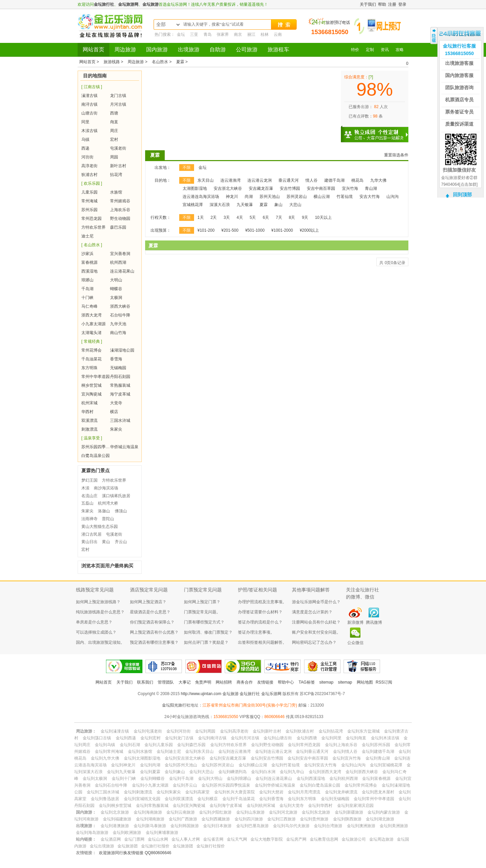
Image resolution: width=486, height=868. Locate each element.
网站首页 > (90, 62)
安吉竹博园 (290, 188)
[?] (371, 77)
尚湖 (249, 197)
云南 (278, 34)
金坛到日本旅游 (217, 826)
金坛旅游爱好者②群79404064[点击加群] (459, 181)
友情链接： (86, 853)
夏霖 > (182, 62)
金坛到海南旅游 (148, 812)
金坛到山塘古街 (278, 738)
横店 (114, 412)
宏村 (114, 139)
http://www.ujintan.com (201, 694)
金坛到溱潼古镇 (115, 731)
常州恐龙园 (91, 219)
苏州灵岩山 (297, 197)
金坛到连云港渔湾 (235, 751)
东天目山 (206, 180)
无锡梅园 (118, 368)
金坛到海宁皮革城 (226, 806)
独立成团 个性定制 (378, 132)
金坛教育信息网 (324, 839)
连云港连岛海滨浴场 (201, 197)
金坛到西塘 (307, 738)
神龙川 (232, 197)
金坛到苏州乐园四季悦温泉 (226, 785)
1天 (201, 218)
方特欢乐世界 (93, 227)
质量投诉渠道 (459, 124)
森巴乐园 (118, 227)
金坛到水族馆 (140, 751)
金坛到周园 (205, 731)
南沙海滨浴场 (106, 488)
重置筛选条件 (396, 155)
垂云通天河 (289, 180)
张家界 (223, 34)
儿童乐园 (89, 192)
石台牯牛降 (120, 315)
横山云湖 (322, 197)
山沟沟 (393, 197)
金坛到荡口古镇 (97, 738)
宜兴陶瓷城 (91, 394)
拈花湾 (116, 175)
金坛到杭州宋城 (261, 806)
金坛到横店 (208, 799)
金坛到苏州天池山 (181, 765)
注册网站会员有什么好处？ (316, 622)
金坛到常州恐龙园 (304, 745)
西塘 (114, 113)
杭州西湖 (118, 262)
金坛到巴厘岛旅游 (252, 826)
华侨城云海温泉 (124, 447)
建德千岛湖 (334, 180)
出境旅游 (189, 49)
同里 (85, 122)
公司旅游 (247, 49)
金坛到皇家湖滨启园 (355, 806)
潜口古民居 (91, 534)
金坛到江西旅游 (281, 819)
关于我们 (368, 4)
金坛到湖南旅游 (150, 819)
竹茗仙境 (345, 197)
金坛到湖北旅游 (380, 819)
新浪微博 (355, 622)
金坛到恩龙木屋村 (378, 792)
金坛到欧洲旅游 (127, 833)
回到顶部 (462, 195)
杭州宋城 (89, 403)
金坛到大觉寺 (292, 806)
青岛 (208, 34)
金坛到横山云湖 (253, 765)
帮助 (382, 4)
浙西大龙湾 (91, 315)
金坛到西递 (126, 738)
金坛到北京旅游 (115, 812)
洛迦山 (104, 511)
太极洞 (116, 298)
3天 (227, 218)
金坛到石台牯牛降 (111, 785)
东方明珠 (89, 368)
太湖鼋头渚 (91, 333)
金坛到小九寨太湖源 (150, 785)
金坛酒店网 (111, 839)
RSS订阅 (384, 682)
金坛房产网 (296, 839)
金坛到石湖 (130, 745)
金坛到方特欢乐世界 (228, 745)
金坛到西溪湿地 (311, 778)
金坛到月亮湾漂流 (304, 792)
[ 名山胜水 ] (92, 245)
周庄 (114, 131)
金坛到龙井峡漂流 (341, 792)
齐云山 (121, 542)
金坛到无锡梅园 (335, 799)
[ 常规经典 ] (92, 341)
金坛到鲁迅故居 (105, 799)
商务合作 (245, 682)
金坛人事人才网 (186, 839)
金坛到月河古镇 (245, 738)
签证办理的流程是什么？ (260, 622)
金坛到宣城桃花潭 (386, 765)
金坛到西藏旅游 (216, 819)
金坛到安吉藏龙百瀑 (228, 758)
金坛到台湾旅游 (328, 826)
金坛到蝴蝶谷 (153, 778)
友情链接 (265, 682)
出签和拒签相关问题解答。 (262, 642)
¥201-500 (230, 230)
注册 (392, 4)
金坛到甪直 (356, 738)
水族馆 (116, 192)
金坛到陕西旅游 (347, 819)
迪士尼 (87, 236)
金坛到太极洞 (95, 778)
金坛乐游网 (271, 694)
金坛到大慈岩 (271, 792)
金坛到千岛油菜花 (239, 799)
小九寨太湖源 (93, 324)
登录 (402, 4)
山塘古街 (89, 113)
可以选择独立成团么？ (96, 632)
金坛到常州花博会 (361, 785)
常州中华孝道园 (96, 377)
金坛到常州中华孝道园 (374, 799)
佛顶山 (121, 511)
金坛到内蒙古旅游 (384, 812)
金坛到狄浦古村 (300, 731)
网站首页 (93, 49)
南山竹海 (118, 333)
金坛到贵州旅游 (314, 819)
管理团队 (166, 682)
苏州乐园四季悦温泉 (100, 447)
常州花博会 (91, 350)
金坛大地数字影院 (267, 839)
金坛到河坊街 (179, 731)
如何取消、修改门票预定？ (208, 632)
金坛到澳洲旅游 (361, 826)
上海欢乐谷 (120, 210)
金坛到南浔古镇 (212, 738)
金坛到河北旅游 (283, 812)
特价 (355, 50)
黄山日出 (89, 542)
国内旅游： (86, 812)
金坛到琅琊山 (239, 778)
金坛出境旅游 (102, 846)
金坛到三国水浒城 (103, 792)
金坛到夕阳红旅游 (215, 812)
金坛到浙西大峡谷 (362, 772)
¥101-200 (206, 230)
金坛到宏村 (151, 738)
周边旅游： (86, 731)
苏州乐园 (89, 210)
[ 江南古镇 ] (92, 87)
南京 (238, 34)
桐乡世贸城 (91, 385)
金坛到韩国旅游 (185, 826)
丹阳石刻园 (120, 377)
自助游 (218, 49)
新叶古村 (118, 166)
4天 (240, 218)
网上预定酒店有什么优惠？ (154, 632)
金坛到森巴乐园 (191, 745)
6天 (266, 218)
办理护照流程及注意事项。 (262, 602)
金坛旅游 (151, 4)
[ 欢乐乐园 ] (92, 183)
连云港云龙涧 (260, 180)
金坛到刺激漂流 (138, 792)
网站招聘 (224, 682)
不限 (187, 168)
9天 (305, 218)
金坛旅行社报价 (155, 846)
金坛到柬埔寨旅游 (162, 833)
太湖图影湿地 (195, 188)
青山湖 (371, 188)
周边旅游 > (138, 62)
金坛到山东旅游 (250, 812)
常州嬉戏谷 (120, 201)
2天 (214, 218)
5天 (253, 218)
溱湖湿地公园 (122, 350)
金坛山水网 (158, 839)
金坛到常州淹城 (109, 751)
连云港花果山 (122, 271)
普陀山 (108, 519)
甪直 (114, 122)
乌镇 (85, 139)
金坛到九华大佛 (105, 758)
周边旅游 (125, 49)
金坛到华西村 (320, 806)
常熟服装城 (120, 385)
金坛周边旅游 (381, 839)
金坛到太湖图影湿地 (142, 758)
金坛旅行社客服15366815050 (459, 50)
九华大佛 (378, 180)
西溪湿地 (89, 271)
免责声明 (203, 682)
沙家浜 (87, 254)
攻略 (400, 50)
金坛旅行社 (104, 4)
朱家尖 (116, 429)
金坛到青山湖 (378, 758)
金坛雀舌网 (213, 839)
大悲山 (295, 205)
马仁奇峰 (89, 306)
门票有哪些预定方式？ (204, 622)
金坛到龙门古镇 (179, 738)
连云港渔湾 (231, 180)
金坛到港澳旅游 (115, 826)
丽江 (251, 34)
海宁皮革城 (120, 394)
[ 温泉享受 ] (92, 438)
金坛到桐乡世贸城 (115, 806)
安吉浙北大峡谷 (228, 188)
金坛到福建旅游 (117, 819)
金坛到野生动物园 (267, 745)
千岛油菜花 (91, 359)
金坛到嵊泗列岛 (233, 772)
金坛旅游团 (128, 846)
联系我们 (145, 682)
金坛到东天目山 (199, 751)
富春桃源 (89, 262)
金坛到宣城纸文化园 (142, 799)
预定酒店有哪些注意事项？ (154, 642)
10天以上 (323, 218)
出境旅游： (86, 826)
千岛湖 (87, 289)
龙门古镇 (118, 96)
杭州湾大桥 (108, 503)
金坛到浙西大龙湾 (325, 772)
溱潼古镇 (89, 96)
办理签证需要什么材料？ (260, 612)
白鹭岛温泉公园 (96, 456)
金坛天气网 (237, 839)
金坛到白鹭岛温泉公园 (320, 785)
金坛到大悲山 (201, 772)
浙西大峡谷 (120, 306)
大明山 (116, 280)
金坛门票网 (134, 839)
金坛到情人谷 (345, 751)
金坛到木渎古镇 (385, 738)
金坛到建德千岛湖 (378, 751)
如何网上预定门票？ (202, 602)
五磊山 (87, 503)
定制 (370, 50)
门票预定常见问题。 (202, 612)
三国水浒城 (120, 420)
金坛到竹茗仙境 (286, 765)
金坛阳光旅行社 (176, 705)
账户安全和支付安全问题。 (316, 632)
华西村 (87, 412)
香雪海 (116, 359)
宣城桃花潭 (193, 205)
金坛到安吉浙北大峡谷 (185, 758)
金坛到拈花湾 (331, 731)
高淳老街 (89, 166)
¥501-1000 (255, 230)
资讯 (385, 50)
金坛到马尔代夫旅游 (291, 826)
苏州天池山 (270, 197)
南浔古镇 (89, 104)
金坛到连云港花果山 (274, 778)
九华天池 (118, 324)
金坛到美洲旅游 (394, 826)
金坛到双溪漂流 (179, 799)
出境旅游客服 (459, 63)
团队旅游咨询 (459, 87)
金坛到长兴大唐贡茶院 (235, 792)
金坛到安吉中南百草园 (308, 758)
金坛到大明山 (210, 778)
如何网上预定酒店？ (148, 602)
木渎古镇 (89, 131)
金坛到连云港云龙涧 (273, 751)
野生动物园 (120, 219)
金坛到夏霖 (150, 772)
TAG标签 (307, 682)
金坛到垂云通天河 (312, 751)
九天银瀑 (245, 205)
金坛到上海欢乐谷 (341, 745)
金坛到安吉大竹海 (320, 765)
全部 (161, 24)
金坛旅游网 (128, 4)
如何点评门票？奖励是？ (206, 642)
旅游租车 (278, 49)
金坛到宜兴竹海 (347, 758)
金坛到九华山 (292, 772)
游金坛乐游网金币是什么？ (316, 602)
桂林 (265, 34)
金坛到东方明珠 (302, 799)
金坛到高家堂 (197, 792)
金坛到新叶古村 (267, 731)
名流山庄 (89, 496)
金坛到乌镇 (105, 745)
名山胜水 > (162, 62)
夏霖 (155, 155)
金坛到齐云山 (185, 785)
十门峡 (87, 298)
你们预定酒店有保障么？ (152, 622)
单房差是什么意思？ (94, 622)
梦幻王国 (89, 480)
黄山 (106, 542)
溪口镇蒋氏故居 (116, 496)
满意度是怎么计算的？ (312, 612)
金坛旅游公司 (354, 839)
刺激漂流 (89, 429)
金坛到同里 (331, 738)
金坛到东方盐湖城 (363, 731)
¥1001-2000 (282, 230)
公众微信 (355, 643)
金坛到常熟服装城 (152, 806)
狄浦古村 (89, 175)
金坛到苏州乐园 (376, 745)
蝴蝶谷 (116, 289)
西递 (85, 148)
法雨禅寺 (89, 519)
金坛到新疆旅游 (349, 812)
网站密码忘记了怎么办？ (314, 642)
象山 (278, 205)
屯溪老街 (118, 148)
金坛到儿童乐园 (159, 745)
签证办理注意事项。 (256, 632)
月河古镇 (118, 104)
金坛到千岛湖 (181, 778)
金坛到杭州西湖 (344, 778)
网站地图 (365, 682)
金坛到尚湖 (150, 765)
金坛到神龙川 (123, 765)
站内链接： (86, 839)
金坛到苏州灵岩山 (218, 765)
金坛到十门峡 (124, 778)
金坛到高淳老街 (234, 731)
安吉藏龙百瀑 (261, 188)
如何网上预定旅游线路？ (98, 602)
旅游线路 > (114, 62)
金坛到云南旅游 (181, 812)
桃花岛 (357, 180)
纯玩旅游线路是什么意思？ (100, 612)
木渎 (85, 488)
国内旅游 (157, 49)
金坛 (181, 34)
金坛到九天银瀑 (121, 772)
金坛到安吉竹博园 (267, 758)
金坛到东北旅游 (316, 812)
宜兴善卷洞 (120, 254)
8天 (292, 218)
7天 (279, 218)
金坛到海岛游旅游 (92, 833)
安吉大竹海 (370, 197)
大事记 (185, 682)
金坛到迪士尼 (169, 751)
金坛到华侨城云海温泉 (275, 785)
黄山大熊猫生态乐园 (100, 527)
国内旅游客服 (459, 75)
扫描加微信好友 (459, 170)
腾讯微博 (374, 622)
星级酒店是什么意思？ (150, 612)
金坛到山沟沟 (353, 765)
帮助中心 (286, 682)
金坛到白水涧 (263, 772)
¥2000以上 (309, 230)
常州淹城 (89, 201)
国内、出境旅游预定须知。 (100, 642)
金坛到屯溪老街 (148, 731)
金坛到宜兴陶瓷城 (189, 806)
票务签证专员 (459, 112)
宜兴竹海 (350, 188)
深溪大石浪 (220, 205)
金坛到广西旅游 (183, 819)
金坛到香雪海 (271, 799)
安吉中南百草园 (321, 188)
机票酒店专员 (459, 100)
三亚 (194, 34)
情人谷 (312, 180)
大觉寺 (116, 403)
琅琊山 (87, 280)
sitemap (326, 682)
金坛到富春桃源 (376, 778)
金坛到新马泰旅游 (150, 826)
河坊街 (87, 157)
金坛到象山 (175, 772)
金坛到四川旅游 (249, 819)
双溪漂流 (89, 420)
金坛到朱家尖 (169, 792)
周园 (114, 157)
